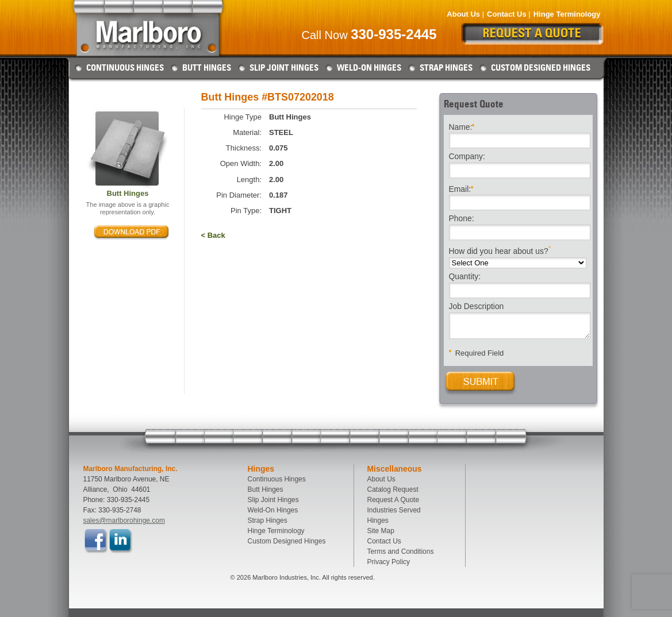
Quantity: (465, 277)
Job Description (477, 307)
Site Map (381, 531)
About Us (463, 14)
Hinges (378, 520)
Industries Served (394, 510)
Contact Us (507, 14)
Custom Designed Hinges (541, 68)
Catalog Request (393, 489)
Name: (462, 126)
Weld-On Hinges (369, 68)
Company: (467, 157)
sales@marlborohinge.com (124, 520)
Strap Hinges (446, 68)
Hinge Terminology (567, 14)
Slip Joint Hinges (284, 68)
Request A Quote (393, 500)
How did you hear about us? (500, 250)
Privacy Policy (389, 562)
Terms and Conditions (401, 552)
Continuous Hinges (125, 68)
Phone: (462, 219)
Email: (461, 188)
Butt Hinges (207, 68)
